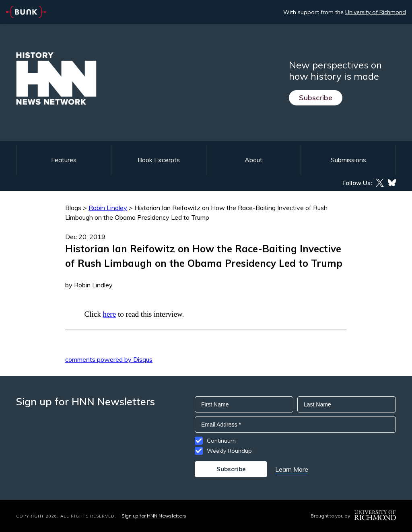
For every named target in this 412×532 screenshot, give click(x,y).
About (253, 160)
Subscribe (316, 98)
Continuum (221, 441)
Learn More (292, 469)
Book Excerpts (159, 160)
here (109, 314)
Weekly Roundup (229, 451)
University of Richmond (376, 12)
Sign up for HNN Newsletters (154, 516)
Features (64, 160)
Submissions (348, 160)
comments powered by (109, 359)
